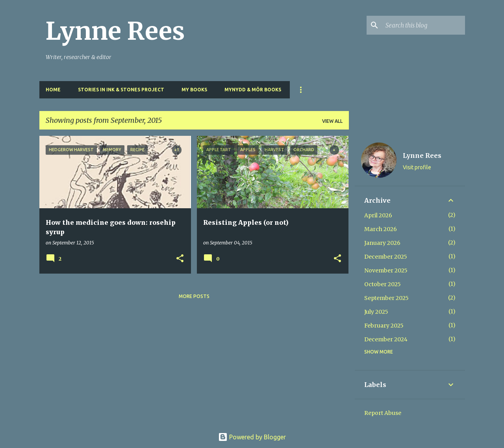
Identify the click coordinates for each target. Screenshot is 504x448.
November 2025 (386, 270)
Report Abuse (383, 413)
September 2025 (386, 298)
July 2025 (376, 312)
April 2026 (378, 215)
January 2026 (382, 243)
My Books (194, 90)
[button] (180, 259)
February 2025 (384, 326)
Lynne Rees (115, 31)
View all (332, 121)
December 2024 (386, 339)
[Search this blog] (424, 25)
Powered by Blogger (252, 437)
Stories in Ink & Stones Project (121, 90)
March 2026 (381, 229)
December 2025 (386, 257)
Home (53, 90)
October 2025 (383, 284)
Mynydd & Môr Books (253, 90)
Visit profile (417, 167)
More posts (194, 296)
